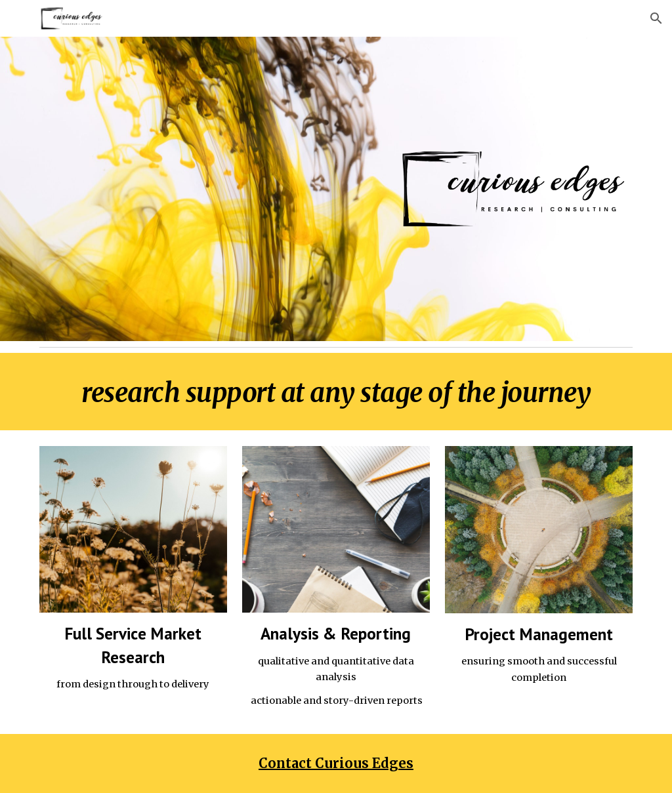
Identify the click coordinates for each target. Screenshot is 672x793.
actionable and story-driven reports (336, 701)
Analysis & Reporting (336, 633)
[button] (656, 18)
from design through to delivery (133, 684)
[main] (336, 392)
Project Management (539, 634)
